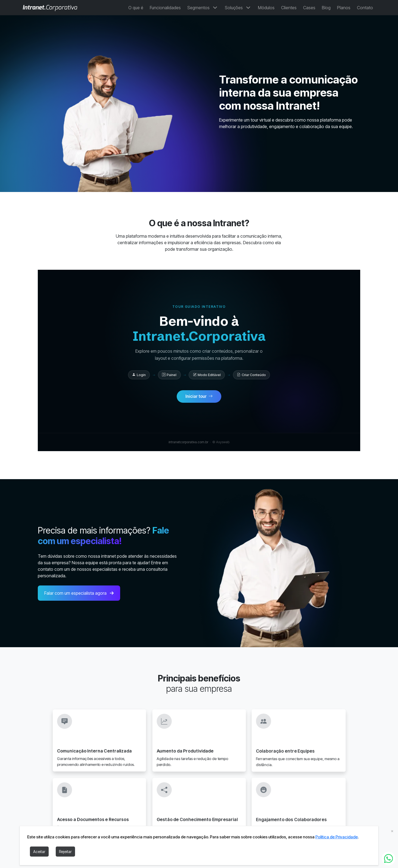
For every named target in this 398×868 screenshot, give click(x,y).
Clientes (289, 8)
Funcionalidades (165, 8)
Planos (344, 8)
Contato (365, 8)
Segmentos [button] (203, 8)
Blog (326, 8)
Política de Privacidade (337, 837)
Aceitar (39, 852)
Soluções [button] (238, 8)
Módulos (266, 8)
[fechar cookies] (392, 831)
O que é (136, 8)
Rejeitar (65, 852)
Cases (309, 8)
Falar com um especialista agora (79, 598)
